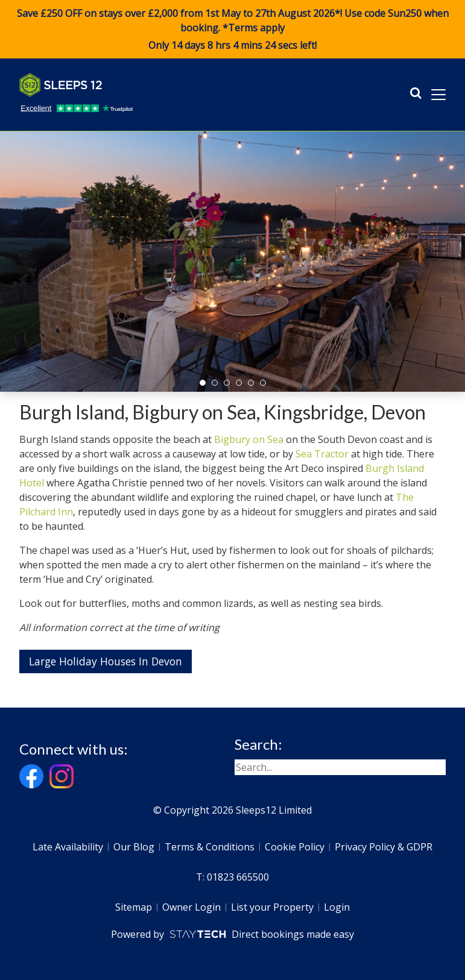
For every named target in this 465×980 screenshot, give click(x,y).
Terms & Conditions (210, 847)
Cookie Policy (295, 847)
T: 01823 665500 (232, 877)
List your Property (272, 907)
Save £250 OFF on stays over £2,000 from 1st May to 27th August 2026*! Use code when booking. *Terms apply (232, 30)
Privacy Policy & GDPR (384, 847)
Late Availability (68, 847)
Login (337, 907)
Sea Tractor (322, 454)
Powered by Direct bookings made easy (232, 934)
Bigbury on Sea (249, 439)
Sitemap (134, 907)
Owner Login (191, 907)
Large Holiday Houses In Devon (106, 661)
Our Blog (134, 847)
